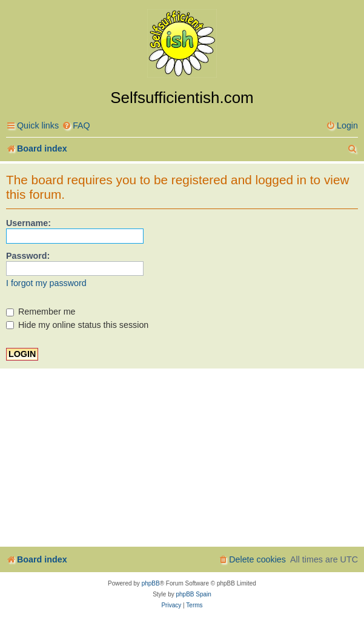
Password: (28, 256)
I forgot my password (46, 283)
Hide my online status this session (77, 325)
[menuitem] (76, 126)
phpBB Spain (193, 594)
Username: (28, 223)
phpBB (151, 583)
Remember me (41, 312)
